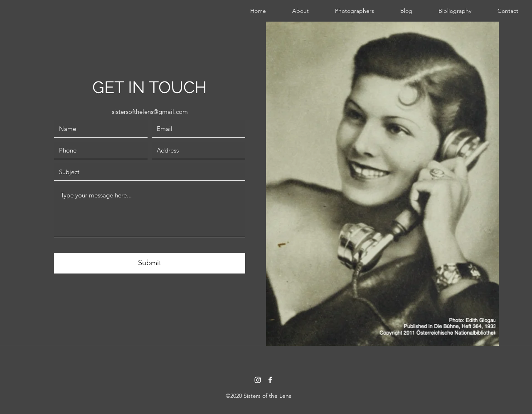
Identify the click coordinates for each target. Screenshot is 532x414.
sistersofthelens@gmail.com (150, 112)
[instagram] (258, 380)
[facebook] (270, 380)
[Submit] (150, 263)
